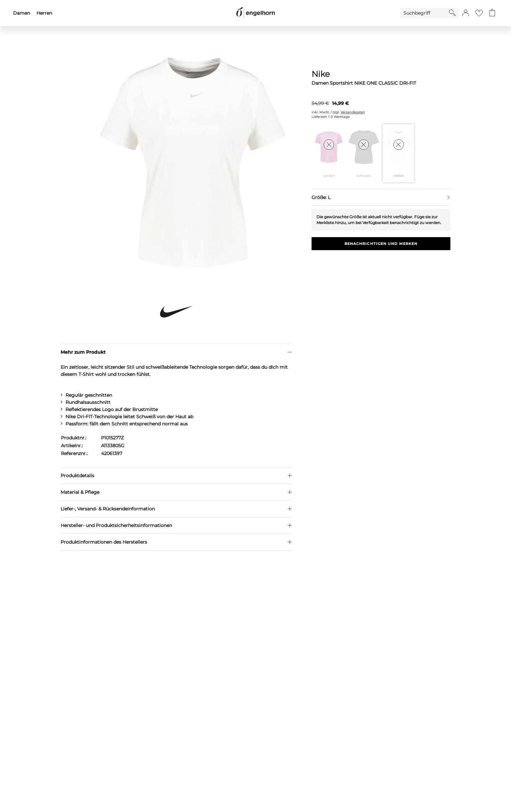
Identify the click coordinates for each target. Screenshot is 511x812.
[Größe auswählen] (381, 197)
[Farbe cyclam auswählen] (329, 153)
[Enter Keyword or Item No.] (425, 13)
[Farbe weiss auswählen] (398, 153)
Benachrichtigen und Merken (381, 244)
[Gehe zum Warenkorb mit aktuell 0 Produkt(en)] (492, 13)
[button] (466, 13)
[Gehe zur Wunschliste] (479, 13)
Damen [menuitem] (22, 13)
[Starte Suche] (452, 13)
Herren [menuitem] (44, 13)
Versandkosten (353, 112)
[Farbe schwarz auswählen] (364, 153)
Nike (321, 74)
